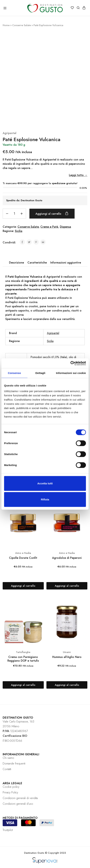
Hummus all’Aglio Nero (67, 657)
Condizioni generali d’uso (18, 804)
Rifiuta (45, 499)
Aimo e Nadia (23, 553)
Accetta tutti (45, 483)
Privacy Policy (10, 792)
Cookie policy (11, 787)
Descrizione (16, 263)
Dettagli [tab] (40, 373)
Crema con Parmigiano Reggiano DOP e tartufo (23, 659)
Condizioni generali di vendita (20, 798)
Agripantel (9, 133)
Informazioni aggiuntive (66, 263)
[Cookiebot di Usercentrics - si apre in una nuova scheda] (70, 363)
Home (6, 25)
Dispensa (65, 227)
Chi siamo (8, 758)
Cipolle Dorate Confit (23, 558)
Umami (67, 652)
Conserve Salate (22, 25)
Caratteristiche (37, 263)
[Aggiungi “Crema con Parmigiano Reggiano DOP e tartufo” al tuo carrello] (23, 685)
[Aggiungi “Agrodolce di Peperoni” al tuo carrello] (67, 586)
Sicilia (19, 231)
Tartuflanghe (23, 652)
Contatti (7, 769)
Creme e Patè (49, 227)
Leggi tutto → (78, 175)
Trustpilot (8, 830)
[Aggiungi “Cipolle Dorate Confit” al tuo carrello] (23, 586)
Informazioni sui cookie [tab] (71, 373)
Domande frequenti (14, 763)
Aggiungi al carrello (53, 214)
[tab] (16, 263)
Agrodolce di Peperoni (67, 558)
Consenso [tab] (14, 373)
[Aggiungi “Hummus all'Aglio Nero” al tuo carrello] (67, 685)
